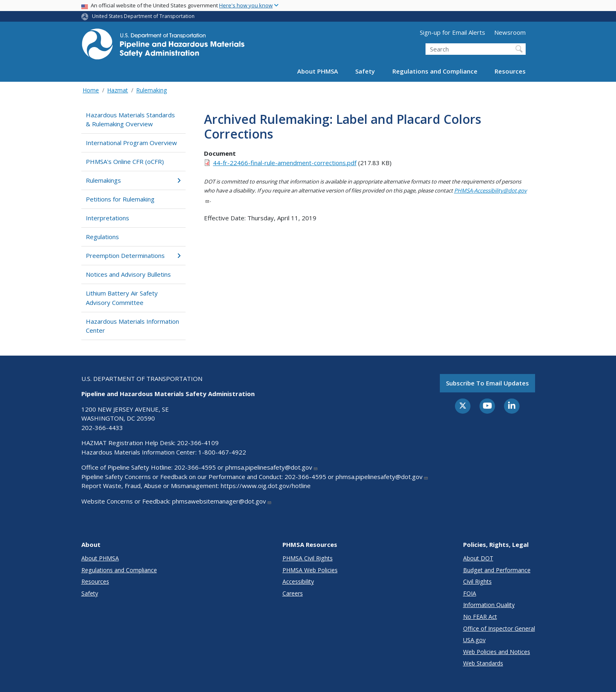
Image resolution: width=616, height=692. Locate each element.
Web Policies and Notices (497, 652)
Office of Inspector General (499, 628)
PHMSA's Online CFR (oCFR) (125, 161)
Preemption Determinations (133, 255)
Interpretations (108, 218)
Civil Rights (477, 581)
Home (91, 90)
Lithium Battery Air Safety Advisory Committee (122, 298)
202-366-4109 (198, 443)
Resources (510, 71)
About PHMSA (318, 71)
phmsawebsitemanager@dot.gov (222, 501)
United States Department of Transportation (143, 16)
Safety (365, 71)
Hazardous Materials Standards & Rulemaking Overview (130, 120)
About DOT (478, 558)
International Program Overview (131, 143)
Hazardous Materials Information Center (132, 326)
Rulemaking (151, 90)
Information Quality (489, 605)
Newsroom (510, 32)
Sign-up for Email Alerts (452, 32)
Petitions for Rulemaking (120, 199)
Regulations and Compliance (435, 71)
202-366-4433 (102, 428)
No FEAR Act (480, 617)
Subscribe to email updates (487, 383)
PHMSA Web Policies (310, 570)
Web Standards (483, 663)
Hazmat (118, 90)
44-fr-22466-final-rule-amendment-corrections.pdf (285, 163)
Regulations (102, 237)
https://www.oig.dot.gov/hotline (266, 486)
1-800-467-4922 (222, 452)
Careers (293, 593)
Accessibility (298, 581)
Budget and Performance (497, 570)
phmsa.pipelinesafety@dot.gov (272, 467)
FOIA (470, 593)
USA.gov (474, 640)
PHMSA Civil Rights (308, 558)
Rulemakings (133, 180)
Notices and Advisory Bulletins (128, 274)
